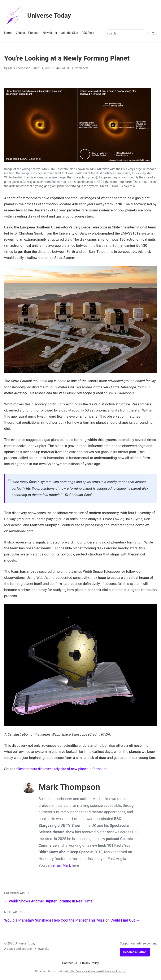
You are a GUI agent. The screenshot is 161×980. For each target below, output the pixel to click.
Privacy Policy (90, 963)
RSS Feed (88, 33)
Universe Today (39, 16)
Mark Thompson (19, 68)
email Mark (62, 865)
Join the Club (69, 33)
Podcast (34, 33)
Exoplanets (81, 68)
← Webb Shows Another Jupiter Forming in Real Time (48, 901)
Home (8, 33)
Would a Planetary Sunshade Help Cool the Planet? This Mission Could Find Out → (72, 920)
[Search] (153, 33)
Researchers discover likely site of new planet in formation (64, 769)
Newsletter (50, 33)
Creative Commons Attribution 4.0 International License (96, 971)
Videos (20, 33)
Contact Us (69, 963)
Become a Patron (135, 952)
